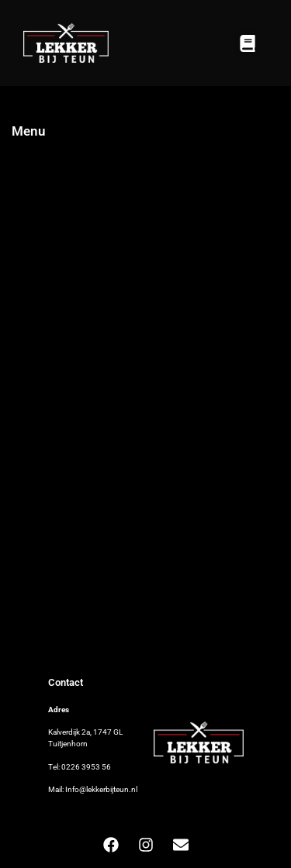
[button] (247, 43)
